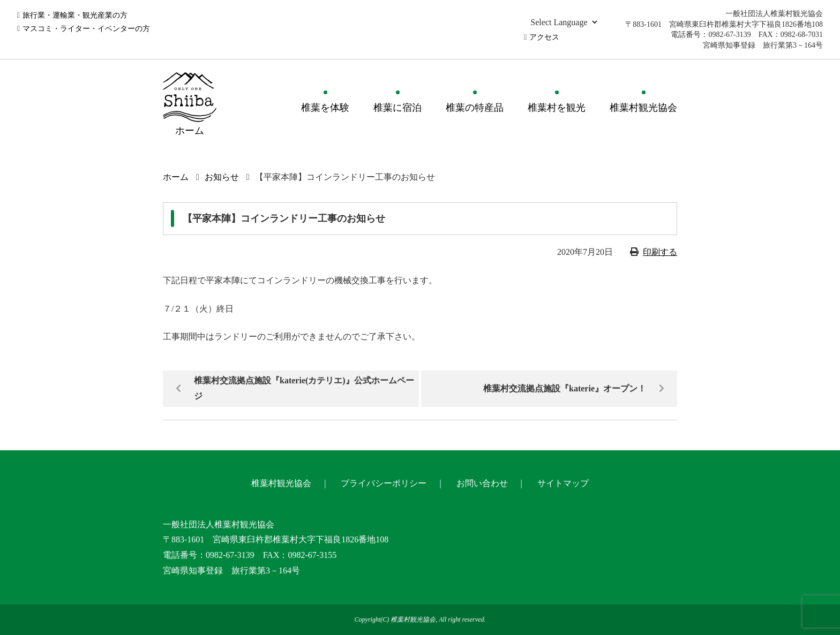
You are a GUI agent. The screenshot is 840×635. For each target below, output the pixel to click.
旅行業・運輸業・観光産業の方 (75, 15)
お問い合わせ (482, 483)
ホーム (176, 177)
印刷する (660, 252)
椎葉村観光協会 (643, 108)
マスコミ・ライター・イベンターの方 (86, 29)
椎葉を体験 (325, 108)
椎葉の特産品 (475, 108)
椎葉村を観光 (557, 108)
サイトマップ (563, 483)
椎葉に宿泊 (397, 108)
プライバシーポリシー (384, 483)
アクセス (544, 37)
